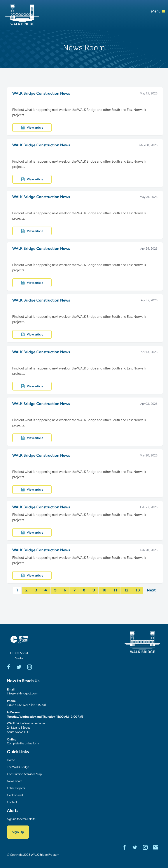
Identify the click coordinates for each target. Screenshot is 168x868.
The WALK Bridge (18, 767)
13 (138, 590)
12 (126, 590)
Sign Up (18, 832)
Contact (12, 802)
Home (11, 760)
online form (32, 744)
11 (115, 590)
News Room (15, 781)
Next (151, 590)
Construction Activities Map (24, 774)
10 (104, 590)
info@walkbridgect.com (22, 694)
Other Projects (16, 788)
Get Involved (15, 795)
